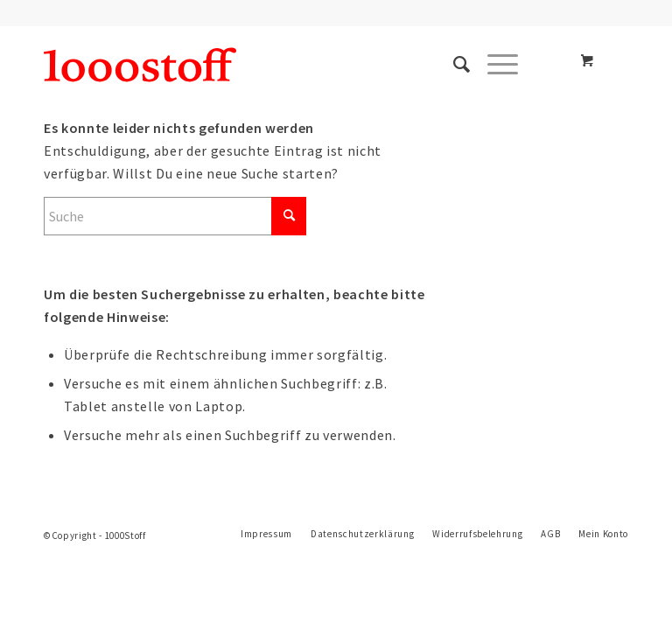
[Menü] (494, 65)
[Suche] (453, 65)
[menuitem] (453, 65)
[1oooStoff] (140, 65)
